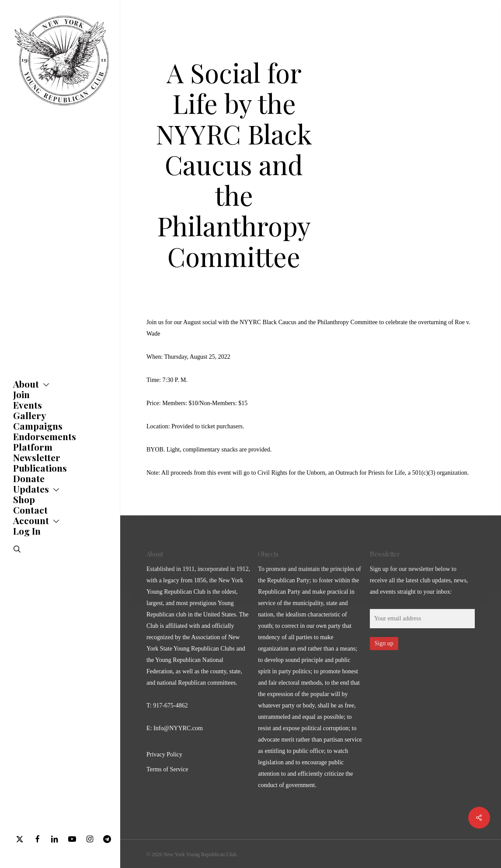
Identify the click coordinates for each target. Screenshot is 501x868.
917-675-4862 (170, 705)
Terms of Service (167, 769)
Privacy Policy (164, 754)
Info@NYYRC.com (178, 728)
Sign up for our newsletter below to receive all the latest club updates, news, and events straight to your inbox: (419, 580)
